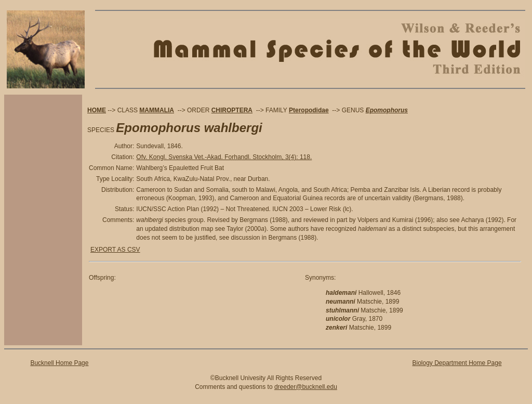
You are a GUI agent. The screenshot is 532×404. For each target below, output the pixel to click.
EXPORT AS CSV (115, 250)
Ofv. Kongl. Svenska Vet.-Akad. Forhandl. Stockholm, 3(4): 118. (224, 157)
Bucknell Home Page (59, 363)
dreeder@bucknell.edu (306, 387)
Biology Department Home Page (457, 363)
